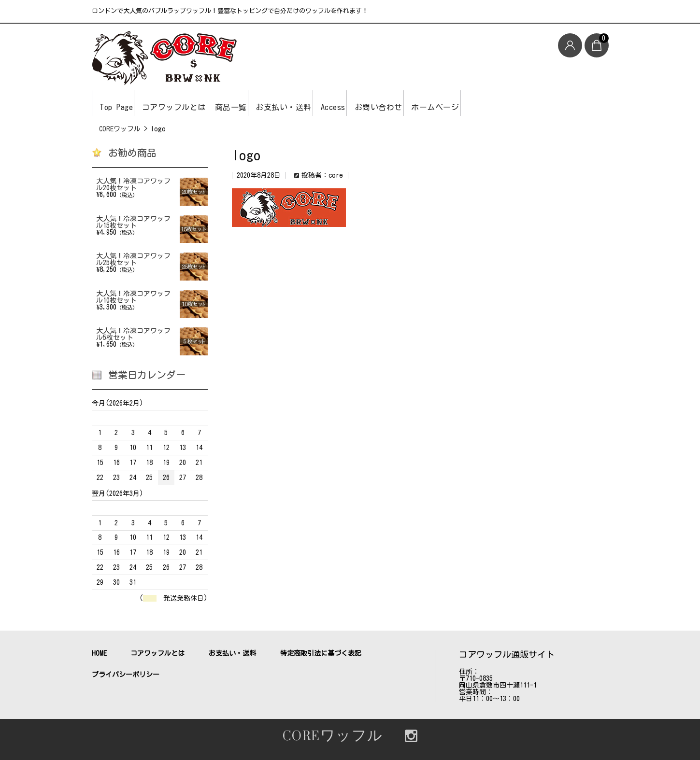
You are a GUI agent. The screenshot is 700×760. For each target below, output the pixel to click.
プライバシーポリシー (126, 675)
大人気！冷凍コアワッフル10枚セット (133, 297)
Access (397, 103)
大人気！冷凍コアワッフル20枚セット (133, 184)
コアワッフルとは (194, 103)
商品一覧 (266, 103)
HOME (99, 653)
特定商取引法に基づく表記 (321, 653)
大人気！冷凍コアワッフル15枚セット (133, 222)
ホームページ (529, 103)
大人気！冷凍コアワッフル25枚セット (133, 259)
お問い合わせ (457, 103)
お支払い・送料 (334, 103)
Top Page (121, 103)
